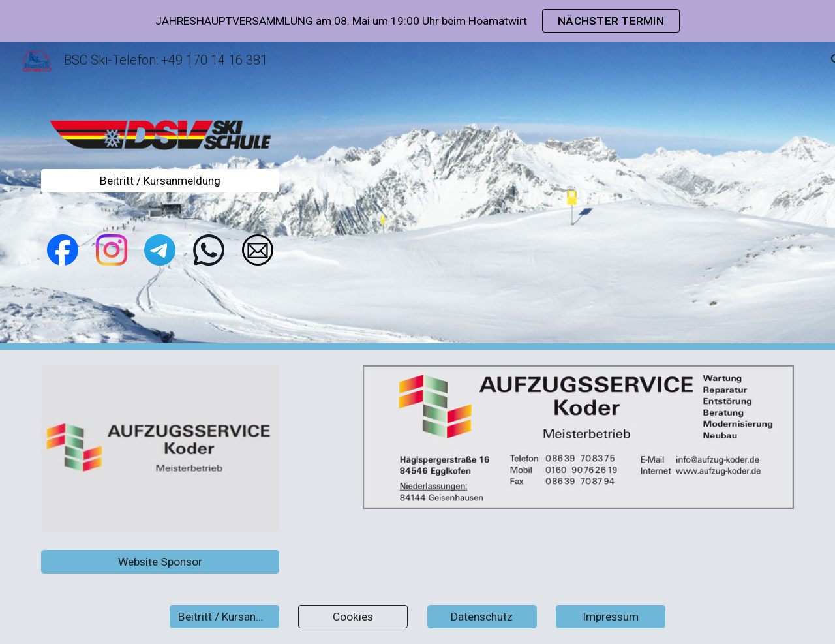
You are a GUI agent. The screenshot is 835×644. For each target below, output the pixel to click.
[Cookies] (353, 617)
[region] (417, 21)
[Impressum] (611, 617)
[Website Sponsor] (160, 561)
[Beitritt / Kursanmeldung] (160, 181)
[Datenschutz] (482, 617)
